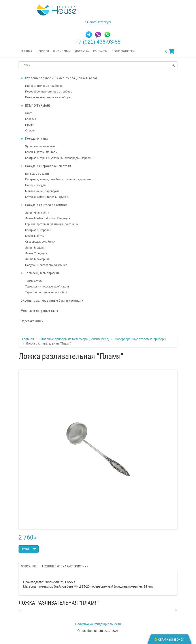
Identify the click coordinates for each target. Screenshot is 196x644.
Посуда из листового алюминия (46, 265)
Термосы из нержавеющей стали (47, 287)
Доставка (82, 51)
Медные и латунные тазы (39, 311)
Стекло (30, 131)
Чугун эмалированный (40, 146)
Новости (43, 51)
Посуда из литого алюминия (44, 205)
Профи (30, 125)
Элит (28, 113)
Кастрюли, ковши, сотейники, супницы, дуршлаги (58, 179)
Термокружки (34, 281)
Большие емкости (37, 174)
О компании (62, 51)
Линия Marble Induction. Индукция (48, 218)
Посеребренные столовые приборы (49, 92)
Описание (29, 566)
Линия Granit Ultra (37, 213)
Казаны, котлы (35, 236)
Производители (123, 51)
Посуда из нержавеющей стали (46, 166)
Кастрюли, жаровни (38, 230)
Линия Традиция (36, 253)
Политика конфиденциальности (98, 624)
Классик (30, 119)
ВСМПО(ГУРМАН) (36, 106)
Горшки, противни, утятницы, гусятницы (52, 224)
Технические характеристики (65, 566)
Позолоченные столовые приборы (48, 97)
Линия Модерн (35, 248)
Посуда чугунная (35, 139)
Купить (29, 549)
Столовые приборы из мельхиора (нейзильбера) (59, 78)
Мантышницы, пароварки (42, 191)
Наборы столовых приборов (44, 86)
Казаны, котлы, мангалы (41, 152)
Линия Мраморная (37, 259)
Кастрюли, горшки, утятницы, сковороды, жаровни (59, 158)
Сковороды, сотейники (40, 242)
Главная (26, 51)
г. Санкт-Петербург (98, 22)
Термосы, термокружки (40, 273)
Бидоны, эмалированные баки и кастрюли (52, 301)
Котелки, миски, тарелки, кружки (47, 197)
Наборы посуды (36, 185)
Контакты (100, 51)
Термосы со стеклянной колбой (46, 292)
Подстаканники (32, 321)
